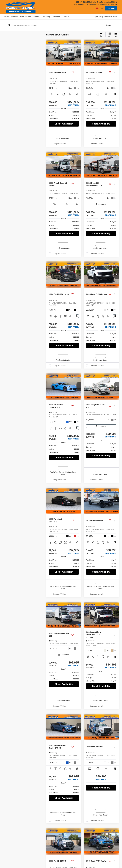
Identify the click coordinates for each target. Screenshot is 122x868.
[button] (79, 53)
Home (7, 17)
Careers (66, 17)
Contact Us (111, 8)
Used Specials (26, 17)
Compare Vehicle (59, 144)
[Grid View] (109, 35)
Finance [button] (37, 17)
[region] (64, 115)
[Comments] (77, 94)
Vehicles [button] (15, 17)
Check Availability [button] (64, 124)
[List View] (116, 35)
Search (108, 25)
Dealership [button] (46, 17)
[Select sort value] (102, 35)
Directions (57, 17)
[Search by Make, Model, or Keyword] (58, 25)
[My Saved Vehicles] (100, 8)
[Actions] (77, 72)
